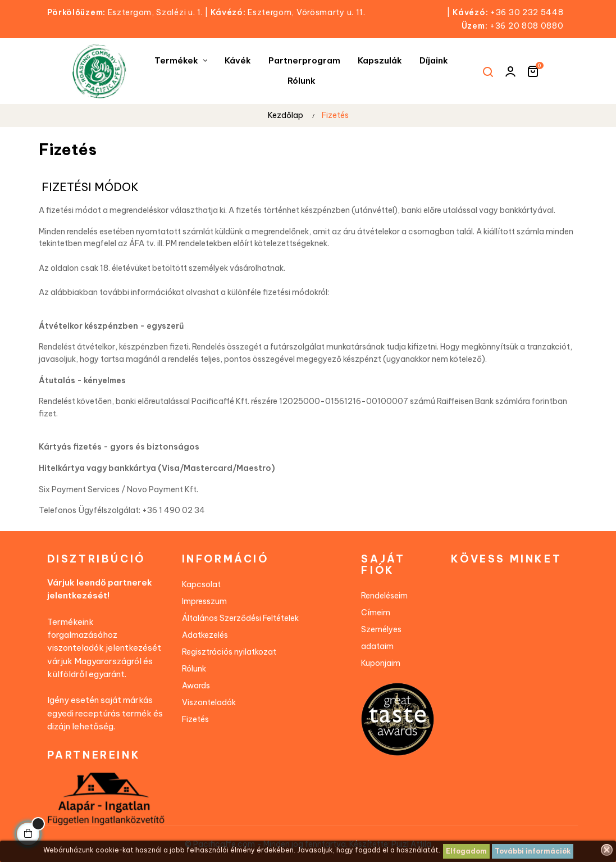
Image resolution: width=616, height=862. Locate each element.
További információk (533, 851)
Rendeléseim (384, 596)
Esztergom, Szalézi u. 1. (129, 12)
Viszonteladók (209, 702)
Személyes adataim (381, 638)
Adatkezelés (205, 635)
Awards (196, 686)
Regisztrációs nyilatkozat (229, 652)
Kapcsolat (201, 584)
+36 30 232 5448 (527, 12)
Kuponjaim (381, 663)
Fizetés (195, 719)
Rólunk (194, 669)
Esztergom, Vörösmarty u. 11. (288, 12)
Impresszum (204, 601)
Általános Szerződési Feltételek (240, 618)
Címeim (376, 613)
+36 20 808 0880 (527, 26)
